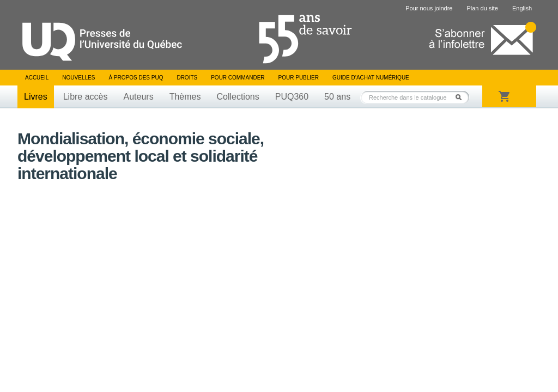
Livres (36, 97)
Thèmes (185, 97)
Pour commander (238, 78)
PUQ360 (292, 97)
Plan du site (482, 8)
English (522, 8)
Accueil (37, 78)
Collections (238, 97)
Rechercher (462, 97)
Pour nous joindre (429, 8)
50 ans (337, 97)
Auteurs (139, 97)
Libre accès (86, 97)
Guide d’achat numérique (371, 78)
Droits (187, 78)
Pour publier (299, 78)
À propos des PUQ (136, 78)
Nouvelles (78, 78)
